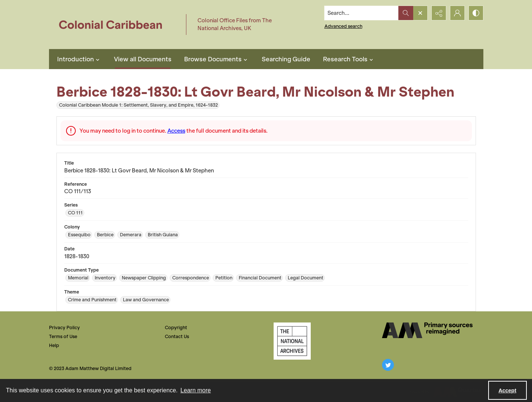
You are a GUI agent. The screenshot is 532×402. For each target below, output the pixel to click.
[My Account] (457, 13)
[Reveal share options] (439, 13)
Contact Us (177, 336)
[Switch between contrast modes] (476, 13)
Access (176, 131)
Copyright (176, 328)
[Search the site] (361, 13)
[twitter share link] (388, 365)
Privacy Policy (64, 328)
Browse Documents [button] (217, 59)
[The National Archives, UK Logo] (292, 341)
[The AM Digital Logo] (427, 330)
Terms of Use (63, 336)
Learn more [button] (196, 390)
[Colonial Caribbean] (116, 25)
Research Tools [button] (349, 59)
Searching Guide (286, 59)
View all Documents (143, 59)
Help (54, 345)
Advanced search (343, 26)
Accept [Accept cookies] (507, 390)
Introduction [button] (79, 59)
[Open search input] (420, 13)
